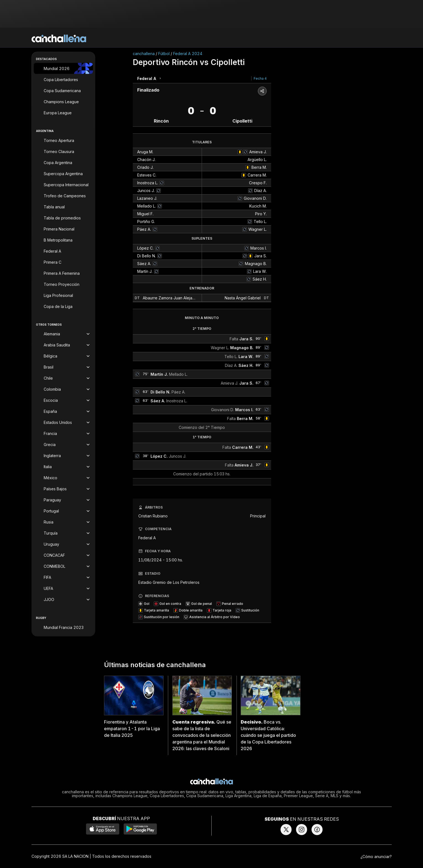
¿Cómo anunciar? (376, 857)
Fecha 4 (260, 78)
